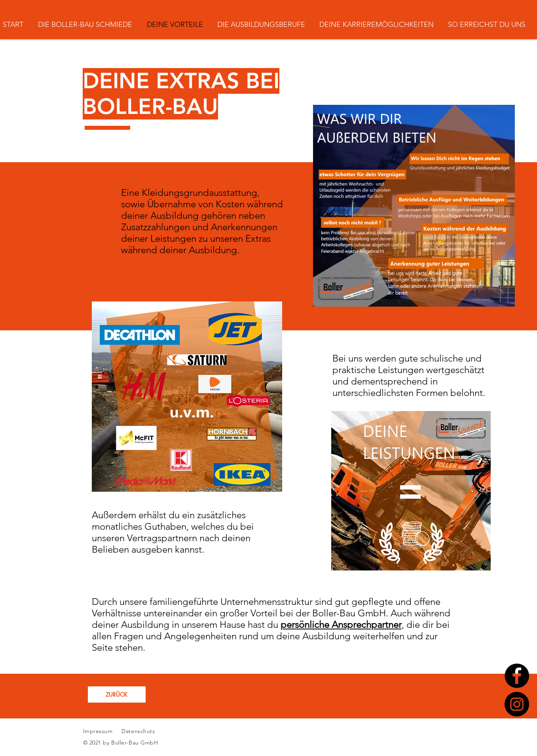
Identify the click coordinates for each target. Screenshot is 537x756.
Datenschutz (139, 731)
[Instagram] (517, 704)
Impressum (98, 731)
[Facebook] (517, 676)
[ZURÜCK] (117, 694)
